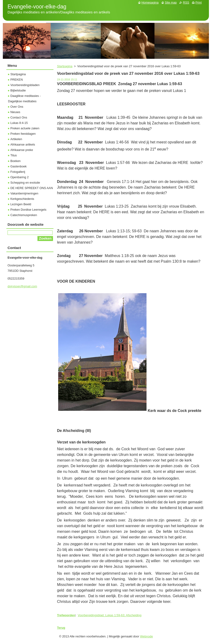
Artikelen (16, 139)
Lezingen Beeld (21, 204)
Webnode (147, 636)
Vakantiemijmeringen (24, 193)
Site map (171, 2)
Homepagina (150, 2)
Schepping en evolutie (25, 183)
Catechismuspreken (24, 215)
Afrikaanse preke (22, 150)
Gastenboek (18, 166)
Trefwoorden (66, 615)
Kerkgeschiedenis (22, 199)
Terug (61, 628)
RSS (186, 2)
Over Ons (17, 107)
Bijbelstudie (18, 90)
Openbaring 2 (20, 177)
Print (199, 2)
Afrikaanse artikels (23, 144)
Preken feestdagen (23, 134)
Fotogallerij (18, 172)
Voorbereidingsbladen (25, 85)
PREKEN (17, 80)
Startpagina (65, 66)
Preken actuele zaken (25, 128)
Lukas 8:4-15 (19, 123)
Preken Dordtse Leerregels (28, 210)
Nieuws (15, 112)
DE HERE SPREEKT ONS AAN (32, 188)
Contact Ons (19, 117)
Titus (14, 155)
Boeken (15, 161)
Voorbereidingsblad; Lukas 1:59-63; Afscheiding (110, 615)
